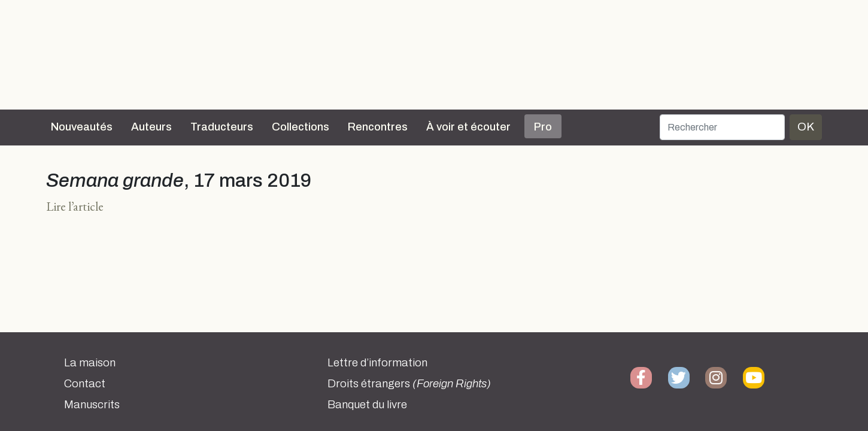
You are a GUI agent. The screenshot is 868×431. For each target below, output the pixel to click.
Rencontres (378, 127)
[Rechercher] (722, 127)
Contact (85, 384)
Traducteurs (222, 127)
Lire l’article (75, 206)
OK (806, 127)
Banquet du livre (367, 405)
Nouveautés (82, 127)
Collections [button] (301, 127)
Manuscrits (92, 405)
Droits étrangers (409, 384)
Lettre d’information (377, 363)
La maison (90, 363)
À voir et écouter (468, 127)
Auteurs (151, 127)
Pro (543, 127)
